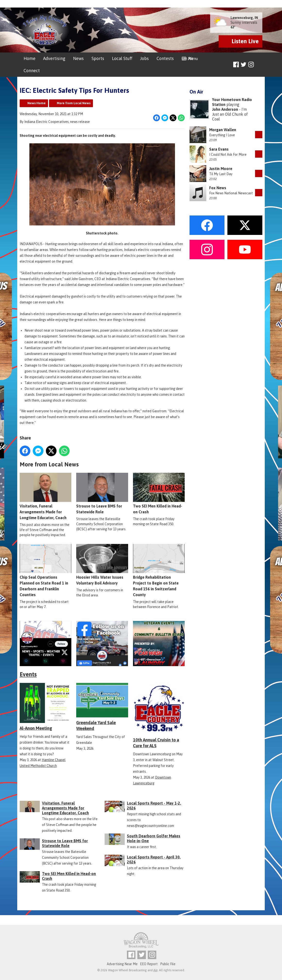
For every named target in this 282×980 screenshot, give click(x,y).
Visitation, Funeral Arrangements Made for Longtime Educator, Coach (46, 497)
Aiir (155, 970)
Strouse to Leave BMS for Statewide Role (102, 494)
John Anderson (225, 109)
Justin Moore (221, 169)
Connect (32, 71)
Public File (168, 964)
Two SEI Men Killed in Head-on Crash (159, 494)
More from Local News (74, 103)
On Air (187, 58)
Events (28, 674)
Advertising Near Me (122, 964)
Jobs (144, 58)
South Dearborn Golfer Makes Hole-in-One (154, 838)
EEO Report (149, 964)
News (78, 58)
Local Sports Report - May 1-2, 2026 (154, 806)
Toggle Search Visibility (259, 65)
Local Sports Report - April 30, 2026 (154, 860)
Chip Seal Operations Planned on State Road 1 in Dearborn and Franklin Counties (46, 571)
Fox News (218, 188)
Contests (165, 58)
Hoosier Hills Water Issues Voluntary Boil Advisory (102, 565)
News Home (37, 103)
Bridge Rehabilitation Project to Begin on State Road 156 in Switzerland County (159, 571)
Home (29, 58)
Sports (98, 58)
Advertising (54, 58)
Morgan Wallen (223, 130)
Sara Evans (219, 149)
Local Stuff (122, 58)
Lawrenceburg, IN (244, 18)
